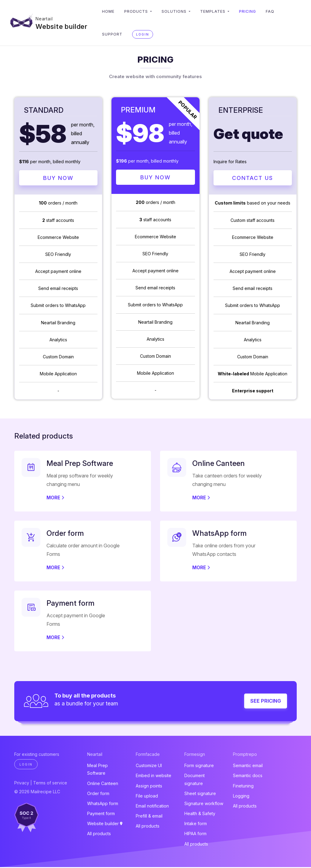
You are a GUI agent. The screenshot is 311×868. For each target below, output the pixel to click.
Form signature (199, 766)
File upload (147, 797)
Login (147, 34)
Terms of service (50, 784)
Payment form (101, 814)
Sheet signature (200, 794)
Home (112, 11)
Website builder (63, 25)
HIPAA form (195, 834)
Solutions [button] (179, 11)
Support (116, 34)
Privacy (22, 784)
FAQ (274, 11)
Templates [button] (217, 11)
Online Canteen (103, 784)
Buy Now (58, 178)
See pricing (266, 702)
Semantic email (248, 766)
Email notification (152, 807)
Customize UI (149, 766)
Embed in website (154, 776)
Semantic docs (248, 776)
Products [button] (141, 11)
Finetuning (243, 786)
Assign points (149, 786)
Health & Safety (200, 814)
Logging (241, 797)
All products (99, 834)
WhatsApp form (103, 804)
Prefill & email (149, 817)
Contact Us (253, 178)
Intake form (196, 824)
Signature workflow (204, 804)
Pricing (251, 11)
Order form (98, 794)
